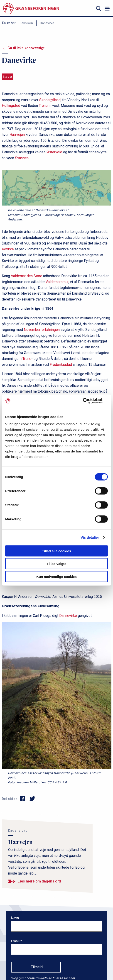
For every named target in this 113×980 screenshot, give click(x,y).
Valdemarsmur (57, 282)
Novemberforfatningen (42, 330)
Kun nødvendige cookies (56, 576)
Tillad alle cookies (56, 551)
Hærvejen (17, 135)
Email (16, 941)
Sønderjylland (50, 100)
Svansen (22, 158)
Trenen (44, 106)
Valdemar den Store (27, 276)
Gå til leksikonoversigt (26, 48)
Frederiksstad (61, 365)
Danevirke (47, 23)
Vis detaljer (90, 537)
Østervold (54, 152)
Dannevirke (68, 616)
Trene (27, 359)
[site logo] (31, 9)
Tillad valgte (56, 564)
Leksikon (26, 23)
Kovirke (8, 249)
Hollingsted (11, 106)
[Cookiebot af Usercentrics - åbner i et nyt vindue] (88, 401)
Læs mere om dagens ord (39, 881)
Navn (15, 918)
